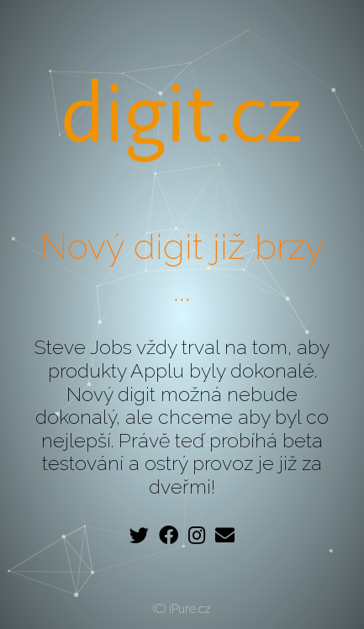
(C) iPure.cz (182, 609)
